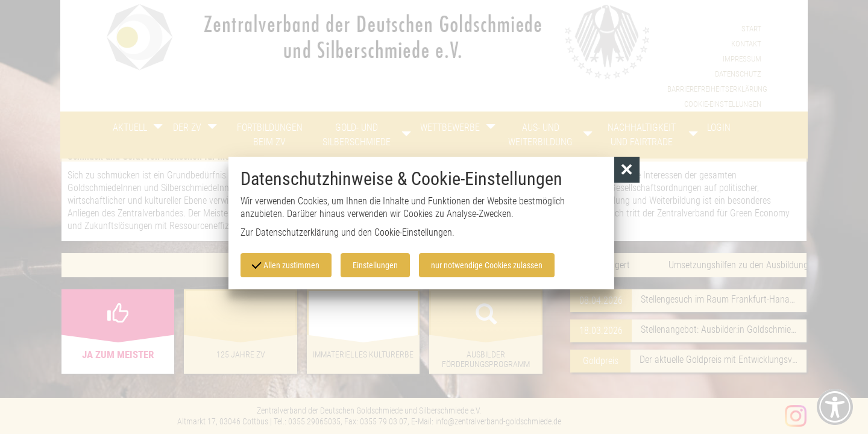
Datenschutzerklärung (297, 232)
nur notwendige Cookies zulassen (487, 265)
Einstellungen (375, 265)
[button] (627, 170)
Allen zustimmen (286, 265)
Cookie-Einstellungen (413, 232)
